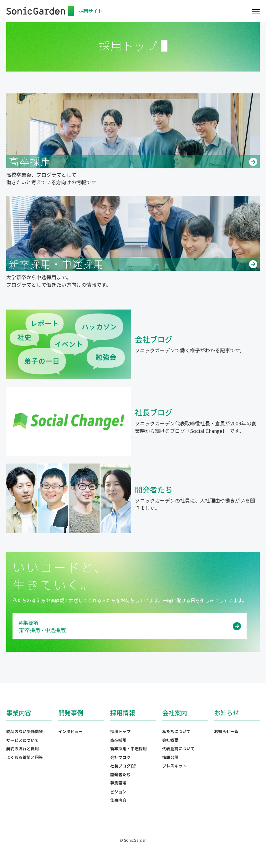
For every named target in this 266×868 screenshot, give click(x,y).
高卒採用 (118, 740)
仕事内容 (118, 800)
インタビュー (70, 731)
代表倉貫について (178, 749)
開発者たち (120, 774)
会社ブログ (120, 757)
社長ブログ (123, 766)
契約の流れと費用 (23, 749)
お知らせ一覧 (226, 731)
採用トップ (120, 731)
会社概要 (170, 740)
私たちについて (176, 731)
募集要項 (118, 783)
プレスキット (174, 766)
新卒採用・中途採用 (128, 749)
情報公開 (170, 757)
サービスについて (23, 740)
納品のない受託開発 (25, 731)
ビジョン (118, 792)
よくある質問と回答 (25, 757)
